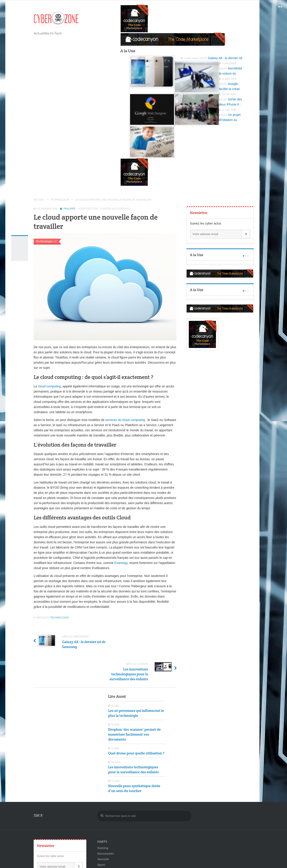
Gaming (103, 821)
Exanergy (121, 563)
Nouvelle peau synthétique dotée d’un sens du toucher (134, 761)
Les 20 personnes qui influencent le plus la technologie (136, 686)
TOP (38, 788)
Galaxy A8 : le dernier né (225, 58)
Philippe (69, 209)
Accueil (39, 200)
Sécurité (103, 832)
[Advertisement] (67, 694)
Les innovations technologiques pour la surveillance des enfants (133, 742)
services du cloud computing (126, 420)
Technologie (60, 200)
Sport (101, 837)
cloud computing (49, 386)
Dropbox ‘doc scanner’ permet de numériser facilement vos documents (134, 707)
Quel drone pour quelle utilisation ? (136, 726)
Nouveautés (106, 826)
